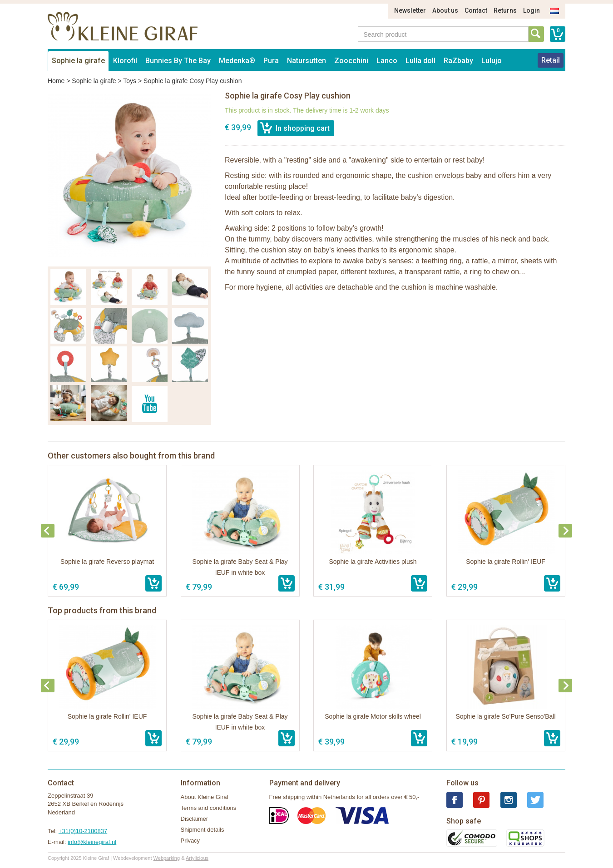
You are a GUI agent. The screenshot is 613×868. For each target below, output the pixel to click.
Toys (130, 81)
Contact (476, 10)
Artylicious (197, 858)
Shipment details (203, 830)
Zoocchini (351, 61)
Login (531, 10)
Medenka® (237, 61)
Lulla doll (420, 61)
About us (445, 10)
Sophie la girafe (78, 61)
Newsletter (410, 10)
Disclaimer (195, 819)
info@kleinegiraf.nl (92, 842)
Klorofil (125, 61)
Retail (551, 60)
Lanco (387, 61)
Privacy (190, 841)
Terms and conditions (209, 808)
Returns (505, 10)
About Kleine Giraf (205, 797)
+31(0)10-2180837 (83, 831)
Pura (271, 61)
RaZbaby (458, 61)
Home (56, 81)
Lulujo (492, 61)
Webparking (167, 858)
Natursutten (306, 61)
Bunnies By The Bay (178, 61)
